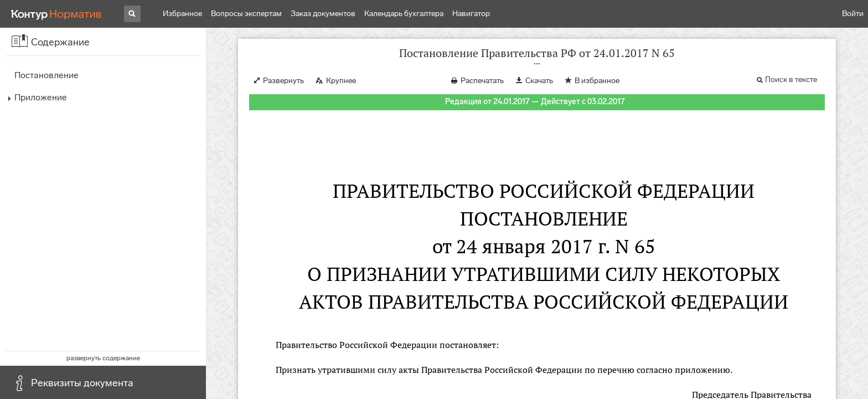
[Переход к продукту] (56, 14)
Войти (853, 14)
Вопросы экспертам (246, 14)
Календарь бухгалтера (404, 14)
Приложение (41, 97)
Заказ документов (323, 14)
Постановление (46, 75)
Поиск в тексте (791, 80)
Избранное (182, 14)
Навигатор (471, 14)
